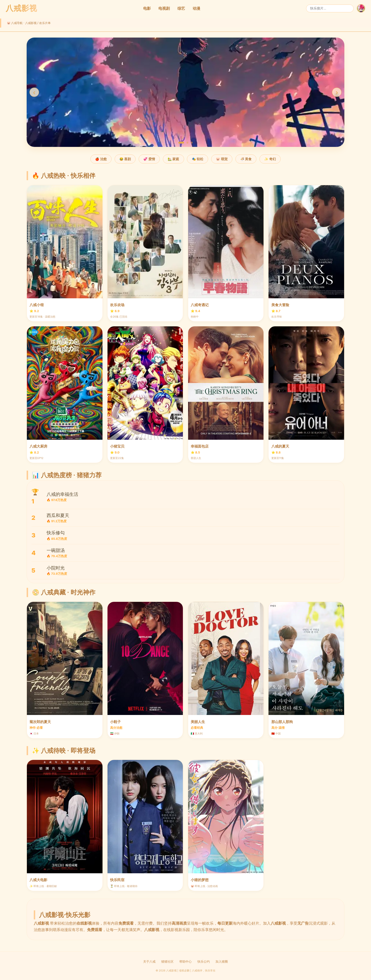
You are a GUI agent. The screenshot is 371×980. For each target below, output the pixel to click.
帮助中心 (185, 962)
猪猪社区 (167, 962)
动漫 (196, 8)
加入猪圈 (222, 962)
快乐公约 (204, 962)
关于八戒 (149, 962)
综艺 (181, 8)
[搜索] (330, 8)
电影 (147, 8)
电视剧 (164, 8)
